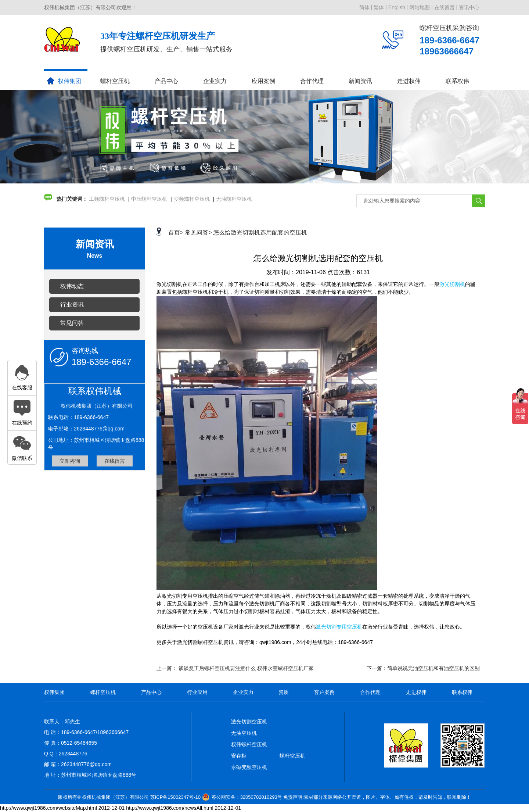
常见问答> (198, 232)
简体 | (366, 7)
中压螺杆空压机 (149, 199)
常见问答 (72, 323)
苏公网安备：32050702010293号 (247, 797)
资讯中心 (469, 7)
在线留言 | (446, 7)
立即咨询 (70, 461)
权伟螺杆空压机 (249, 744)
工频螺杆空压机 (107, 199)
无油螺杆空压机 (234, 199)
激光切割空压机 (249, 722)
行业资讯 (72, 305)
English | (398, 7)
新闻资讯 (360, 81)
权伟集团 (64, 81)
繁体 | (380, 7)
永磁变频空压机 (249, 767)
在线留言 (115, 461)
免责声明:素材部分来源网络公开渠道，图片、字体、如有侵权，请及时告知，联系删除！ (377, 797)
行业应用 (197, 692)
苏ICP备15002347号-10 (175, 797)
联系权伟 (457, 81)
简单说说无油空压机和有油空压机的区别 (433, 668)
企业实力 (215, 81)
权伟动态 (72, 286)
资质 (284, 692)
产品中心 (166, 81)
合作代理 (312, 81)
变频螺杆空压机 (192, 199)
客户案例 (324, 692)
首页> (176, 232)
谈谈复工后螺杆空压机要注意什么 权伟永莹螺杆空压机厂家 (246, 668)
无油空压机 (244, 733)
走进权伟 (409, 81)
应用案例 (263, 81)
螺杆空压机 (115, 81)
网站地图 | (421, 7)
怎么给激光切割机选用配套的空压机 (260, 232)
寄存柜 (239, 756)
